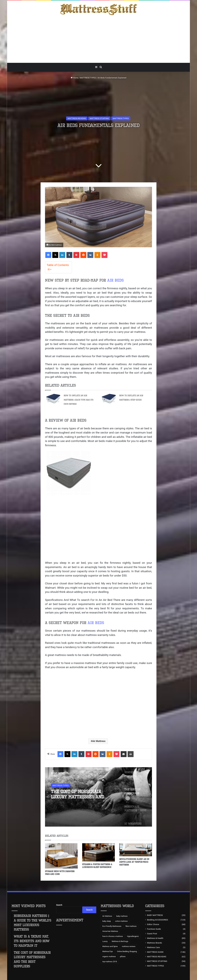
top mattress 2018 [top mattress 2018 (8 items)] (110, 962)
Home (74, 78)
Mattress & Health (155, 938)
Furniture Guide (154, 929)
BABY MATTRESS (155, 915)
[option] (98, 797)
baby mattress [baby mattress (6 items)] (122, 916)
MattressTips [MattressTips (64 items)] (108, 951)
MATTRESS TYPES (88, 78)
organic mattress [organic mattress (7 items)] (109, 957)
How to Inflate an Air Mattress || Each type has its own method (79, 400)
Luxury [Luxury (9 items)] (105, 941)
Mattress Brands (155, 943)
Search (59, 905)
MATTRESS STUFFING (99, 118)
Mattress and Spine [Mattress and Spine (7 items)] (110, 946)
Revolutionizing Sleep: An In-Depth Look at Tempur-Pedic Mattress (134, 862)
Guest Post (152, 934)
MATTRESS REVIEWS (77, 118)
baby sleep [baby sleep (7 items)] (107, 921)
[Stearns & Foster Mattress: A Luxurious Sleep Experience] (98, 852)
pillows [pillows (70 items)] (123, 957)
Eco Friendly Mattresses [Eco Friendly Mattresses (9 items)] (112, 926)
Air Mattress (99, 741)
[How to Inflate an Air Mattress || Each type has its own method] (53, 399)
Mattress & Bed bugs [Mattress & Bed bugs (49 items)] (120, 941)
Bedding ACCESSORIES (158, 920)
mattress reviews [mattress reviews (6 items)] (129, 946)
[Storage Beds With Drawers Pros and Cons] (61, 856)
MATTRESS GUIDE (155, 952)
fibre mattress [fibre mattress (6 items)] (131, 926)
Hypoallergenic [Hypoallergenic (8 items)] (133, 936)
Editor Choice (153, 924)
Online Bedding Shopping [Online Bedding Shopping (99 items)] (127, 951)
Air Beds (115, 280)
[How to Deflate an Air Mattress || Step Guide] (109, 399)
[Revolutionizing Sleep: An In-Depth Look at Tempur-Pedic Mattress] (136, 850)
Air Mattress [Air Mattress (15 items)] (107, 916)
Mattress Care (153, 947)
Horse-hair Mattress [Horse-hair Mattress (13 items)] (110, 931)
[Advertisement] (98, 39)
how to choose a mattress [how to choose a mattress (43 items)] (113, 936)
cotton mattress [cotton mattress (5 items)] (121, 921)
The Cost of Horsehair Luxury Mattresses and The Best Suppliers (77, 794)
